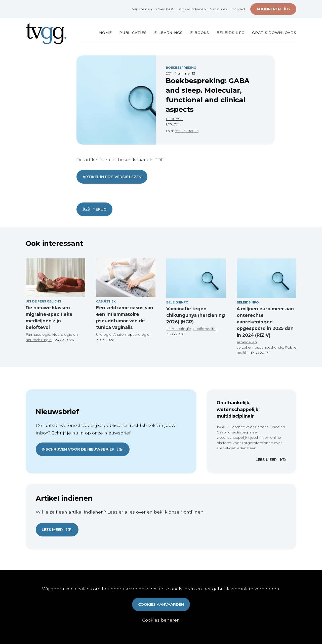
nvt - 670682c (187, 131)
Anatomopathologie (131, 334)
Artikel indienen (192, 9)
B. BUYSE (174, 119)
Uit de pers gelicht (44, 301)
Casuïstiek (106, 301)
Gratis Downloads (274, 33)
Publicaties (133, 33)
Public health (204, 329)
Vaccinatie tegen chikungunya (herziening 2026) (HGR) (196, 315)
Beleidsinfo (231, 33)
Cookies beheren (161, 620)
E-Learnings (168, 33)
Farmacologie (38, 334)
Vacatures (219, 9)
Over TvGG (165, 9)
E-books (200, 33)
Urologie (104, 334)
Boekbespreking (181, 68)
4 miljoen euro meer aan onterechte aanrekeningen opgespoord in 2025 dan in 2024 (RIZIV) (265, 322)
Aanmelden (142, 9)
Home (106, 33)
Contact (238, 9)
